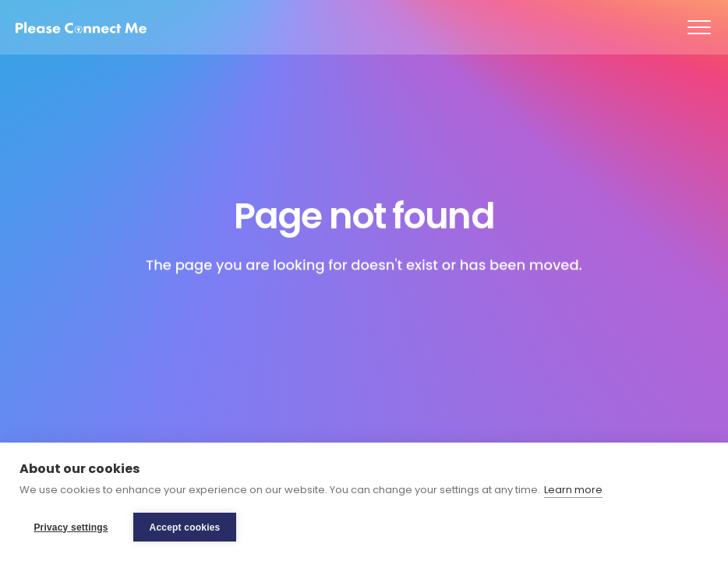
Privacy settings (71, 527)
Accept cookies (185, 527)
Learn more (573, 490)
